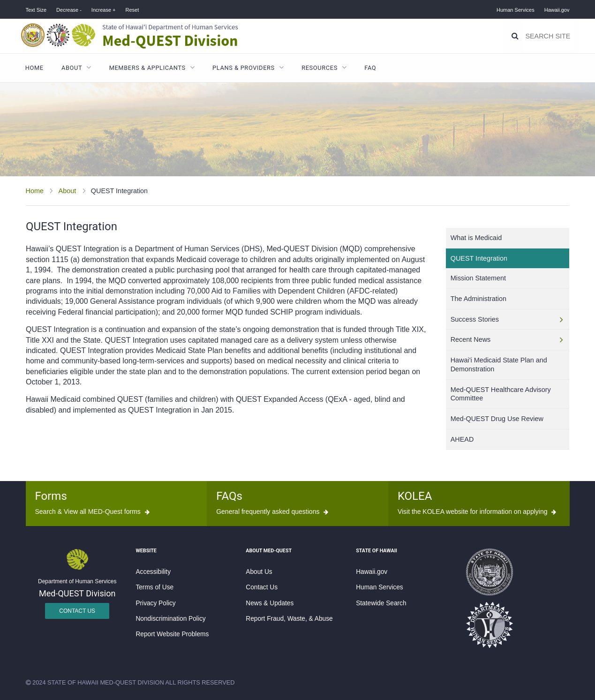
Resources (320, 68)
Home (34, 68)
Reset (132, 10)
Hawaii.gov (557, 10)
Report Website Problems (172, 634)
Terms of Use (154, 587)
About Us (259, 572)
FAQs (229, 496)
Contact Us (77, 611)
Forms (51, 496)
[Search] (516, 36)
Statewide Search (381, 603)
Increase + (104, 10)
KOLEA (415, 496)
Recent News (471, 339)
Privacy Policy (155, 603)
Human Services (516, 10)
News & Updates (270, 603)
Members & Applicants (147, 68)
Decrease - (69, 10)
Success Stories (475, 319)
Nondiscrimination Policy (170, 619)
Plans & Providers (244, 68)
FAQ (370, 68)
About (72, 68)
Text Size (36, 10)
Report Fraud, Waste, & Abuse (289, 619)
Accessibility (153, 572)
